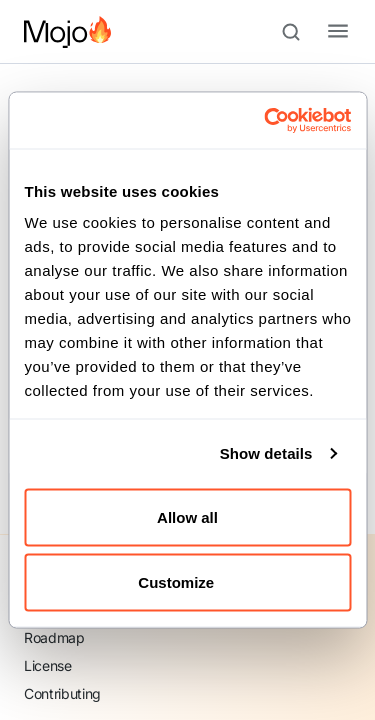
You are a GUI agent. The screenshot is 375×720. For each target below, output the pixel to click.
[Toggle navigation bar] (322, 32)
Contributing (62, 693)
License (48, 665)
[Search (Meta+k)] (300, 32)
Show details (266, 453)
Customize (188, 582)
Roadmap (54, 637)
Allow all (187, 516)
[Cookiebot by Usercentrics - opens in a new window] (266, 121)
